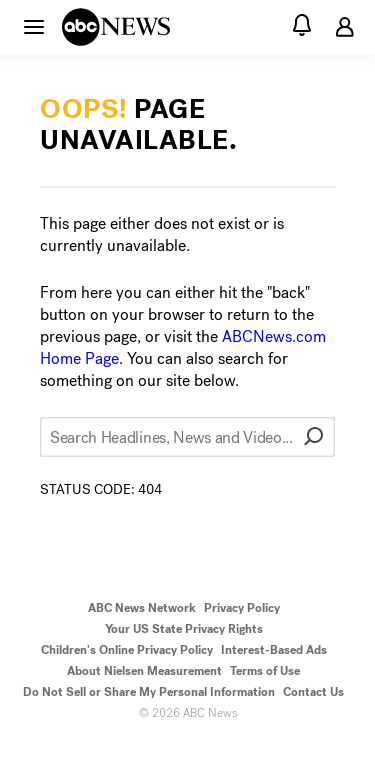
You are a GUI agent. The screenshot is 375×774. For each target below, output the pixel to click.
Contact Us (313, 692)
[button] (34, 26)
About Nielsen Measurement (144, 671)
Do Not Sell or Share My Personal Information (149, 692)
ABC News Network (142, 608)
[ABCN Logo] (116, 27)
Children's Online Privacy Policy (127, 650)
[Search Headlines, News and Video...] (187, 437)
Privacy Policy (242, 608)
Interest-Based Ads (274, 650)
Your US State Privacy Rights (184, 629)
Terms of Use (265, 671)
